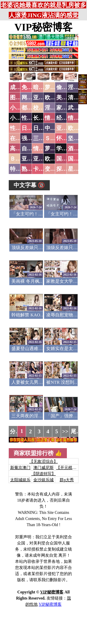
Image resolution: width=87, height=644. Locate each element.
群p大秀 (67, 480)
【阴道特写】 (43, 474)
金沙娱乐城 (43, 480)
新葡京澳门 (20, 468)
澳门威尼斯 (43, 468)
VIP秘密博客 (43, 27)
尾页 (76, 431)
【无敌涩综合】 (43, 461)
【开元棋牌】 (68, 468)
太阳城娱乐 (20, 480)
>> (65, 431)
